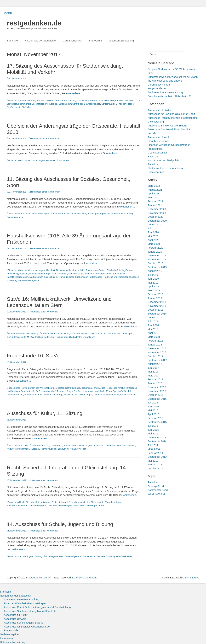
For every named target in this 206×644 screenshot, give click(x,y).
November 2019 (157, 259)
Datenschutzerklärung (121, 41)
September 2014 (157, 441)
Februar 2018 (155, 341)
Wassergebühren (95, 505)
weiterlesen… (76, 93)
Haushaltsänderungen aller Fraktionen (48, 274)
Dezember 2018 (157, 302)
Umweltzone (89, 337)
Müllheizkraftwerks (45, 337)
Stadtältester (76, 337)
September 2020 (157, 221)
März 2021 (154, 197)
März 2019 (154, 290)
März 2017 (154, 376)
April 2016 (153, 414)
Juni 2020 (153, 232)
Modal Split (112, 391)
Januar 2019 (155, 298)
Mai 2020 (153, 236)
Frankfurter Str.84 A (31, 391)
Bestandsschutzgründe (69, 388)
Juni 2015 (153, 430)
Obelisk (128, 391)
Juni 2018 (153, 325)
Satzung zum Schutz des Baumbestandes (79, 104)
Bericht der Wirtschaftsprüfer (42, 388)
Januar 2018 (155, 345)
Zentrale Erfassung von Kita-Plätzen (115, 556)
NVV (121, 391)
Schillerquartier (109, 104)
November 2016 (157, 391)
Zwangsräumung (15, 217)
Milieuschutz (51, 104)
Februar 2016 (155, 418)
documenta (87, 388)
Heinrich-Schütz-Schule (80, 274)
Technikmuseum (48, 449)
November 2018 (157, 306)
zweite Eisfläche (23, 107)
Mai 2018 (153, 329)
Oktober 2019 (155, 263)
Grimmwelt (110, 446)
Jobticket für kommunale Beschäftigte (25, 104)
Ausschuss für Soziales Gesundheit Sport (28, 214)
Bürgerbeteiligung (113, 502)
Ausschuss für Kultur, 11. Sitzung (45, 413)
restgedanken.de (34, 23)
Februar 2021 (155, 201)
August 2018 (155, 317)
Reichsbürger (62, 337)
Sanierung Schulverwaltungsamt (23, 280)
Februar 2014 (155, 453)
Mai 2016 (153, 410)
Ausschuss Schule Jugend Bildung (25, 556)
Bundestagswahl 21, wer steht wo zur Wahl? (173, 77)
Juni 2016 (153, 406)
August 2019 (155, 271)
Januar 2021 (155, 205)
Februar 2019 (155, 294)
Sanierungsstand (73, 556)
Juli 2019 (153, 275)
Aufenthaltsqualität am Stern (55, 334)
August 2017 (155, 364)
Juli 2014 (153, 445)
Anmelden (153, 482)
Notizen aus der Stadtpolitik (40, 41)
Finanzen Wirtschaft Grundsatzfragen (26, 160)
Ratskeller (68, 395)
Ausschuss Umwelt (159, 137)
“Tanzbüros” (56, 446)
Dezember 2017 (157, 348)
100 (25, 388)
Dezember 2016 (157, 387)
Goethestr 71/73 (132, 100)
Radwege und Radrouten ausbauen (121, 277)
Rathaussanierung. (53, 395)
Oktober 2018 (155, 310)
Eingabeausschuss (158, 141)
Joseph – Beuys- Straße (69, 391)
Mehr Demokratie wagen (60, 505)
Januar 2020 (155, 252)
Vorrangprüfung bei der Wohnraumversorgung (110, 214)
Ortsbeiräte (63, 160)
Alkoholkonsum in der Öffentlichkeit (86, 502)
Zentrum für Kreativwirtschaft (72, 449)
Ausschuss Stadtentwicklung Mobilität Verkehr (31, 100)
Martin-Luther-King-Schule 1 (44, 277)
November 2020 (157, 213)
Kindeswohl (88, 391)
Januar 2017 (155, 383)
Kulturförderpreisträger (18, 449)
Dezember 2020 (157, 209)
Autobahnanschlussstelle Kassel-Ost (88, 334)
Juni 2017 (153, 368)
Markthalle (100, 391)
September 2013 (157, 457)
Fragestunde (14, 388)
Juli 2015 (153, 426)
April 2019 (153, 286)
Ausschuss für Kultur (18, 446)
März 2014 (154, 449)
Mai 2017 (153, 372)
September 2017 (157, 360)
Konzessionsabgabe (36, 505)
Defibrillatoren (59, 214)
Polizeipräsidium (15, 395)
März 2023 (154, 186)
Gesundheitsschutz (16, 337)
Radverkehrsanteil (33, 395)
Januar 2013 (155, 464)
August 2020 (155, 224)
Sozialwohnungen (84, 395)
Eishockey (104, 100)
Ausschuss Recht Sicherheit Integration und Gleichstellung (37, 502)
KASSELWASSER (16, 505)
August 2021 (155, 190)
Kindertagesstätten (102, 274)
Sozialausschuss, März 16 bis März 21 (170, 96)
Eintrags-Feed (156, 486)
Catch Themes (191, 578)
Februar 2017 (155, 379)
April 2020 (153, 240)
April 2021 (153, 193)
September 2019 (157, 267)
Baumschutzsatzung (66, 100)
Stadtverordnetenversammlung (23, 334)
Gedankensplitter (73, 41)
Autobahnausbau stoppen (120, 334)
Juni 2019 (153, 279)
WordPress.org (156, 494)
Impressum (95, 41)
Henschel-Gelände (126, 446)
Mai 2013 (153, 461)
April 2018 (153, 333)
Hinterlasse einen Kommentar (45, 139)
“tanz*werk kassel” (40, 446)
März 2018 (154, 337)
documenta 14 (96, 446)
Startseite (12, 41)
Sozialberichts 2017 (76, 214)
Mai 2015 (153, 433)
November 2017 (157, 352)
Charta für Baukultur (87, 100)
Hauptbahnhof (49, 391)
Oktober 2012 (155, 468)
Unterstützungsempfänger (106, 395)
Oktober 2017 (155, 356)
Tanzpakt (35, 449)
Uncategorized (156, 172)
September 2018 (157, 314)
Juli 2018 (153, 321)
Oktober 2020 (155, 217)
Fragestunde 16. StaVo (33, 356)
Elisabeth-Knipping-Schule (119, 270)
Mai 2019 (153, 283)
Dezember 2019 (157, 255)
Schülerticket (89, 556)
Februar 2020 (155, 248)
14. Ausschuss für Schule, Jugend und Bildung (60, 524)
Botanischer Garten (96, 270)
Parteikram (154, 164)
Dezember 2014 (157, 437)
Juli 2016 (153, 403)
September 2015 (157, 422)
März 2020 (154, 244)
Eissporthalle (116, 100)
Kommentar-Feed (158, 490)
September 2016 (157, 399)
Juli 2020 (153, 228)
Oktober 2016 (155, 395)
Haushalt (50, 160)
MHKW (31, 337)
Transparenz (79, 505)
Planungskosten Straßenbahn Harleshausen (80, 277)
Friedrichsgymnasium (18, 274)
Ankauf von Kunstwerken (76, 446)
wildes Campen (128, 395)
